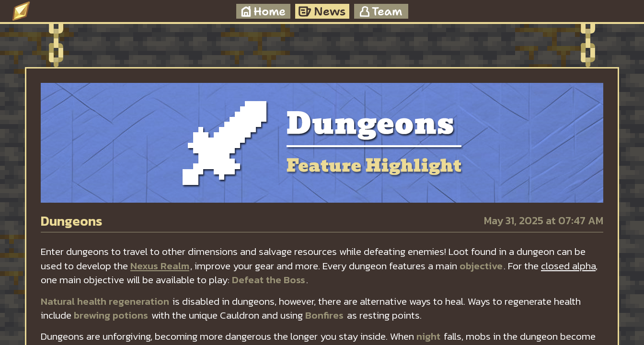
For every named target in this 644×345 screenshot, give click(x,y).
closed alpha (568, 266)
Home (263, 11)
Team (381, 11)
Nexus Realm (160, 266)
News (322, 11)
